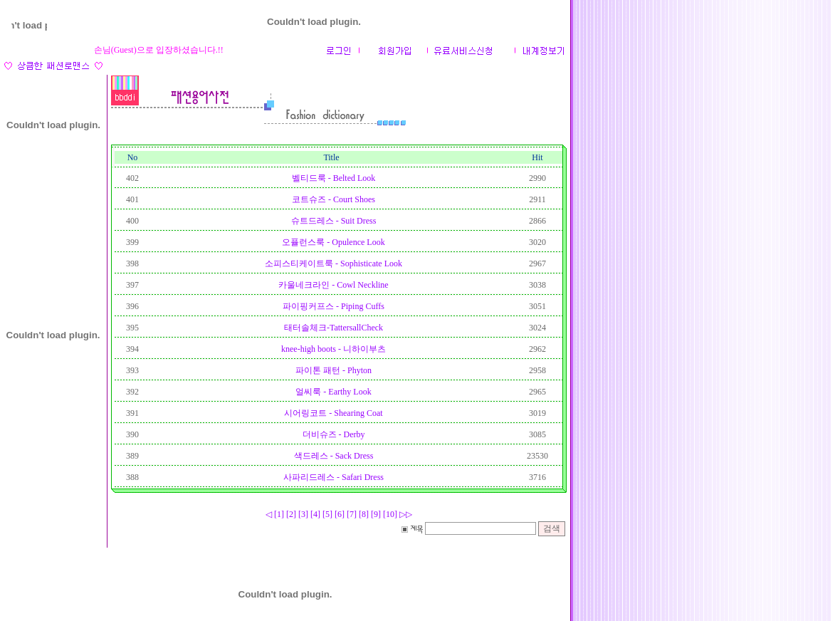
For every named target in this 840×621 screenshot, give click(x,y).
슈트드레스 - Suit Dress (334, 221)
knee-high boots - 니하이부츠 (334, 349)
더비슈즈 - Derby (334, 434)
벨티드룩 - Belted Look (334, 178)
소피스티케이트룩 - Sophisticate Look (334, 263)
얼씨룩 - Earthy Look (333, 392)
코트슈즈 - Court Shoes (334, 199)
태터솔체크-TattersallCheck (334, 328)
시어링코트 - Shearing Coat (333, 413)
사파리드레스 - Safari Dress (334, 477)
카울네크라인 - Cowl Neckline (333, 285)
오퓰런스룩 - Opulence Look (333, 242)
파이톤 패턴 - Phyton (334, 370)
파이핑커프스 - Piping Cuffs (334, 306)
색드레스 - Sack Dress (334, 456)
